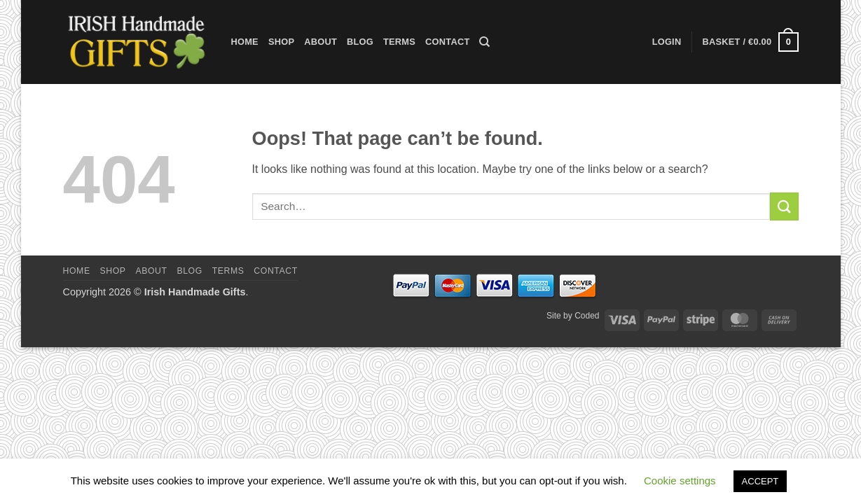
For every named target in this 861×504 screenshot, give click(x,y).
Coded (587, 316)
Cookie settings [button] (680, 481)
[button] (750, 42)
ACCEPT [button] (760, 481)
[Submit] (784, 206)
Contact (447, 42)
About (321, 42)
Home (245, 42)
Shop (281, 42)
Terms (399, 42)
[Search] (484, 42)
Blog (360, 42)
